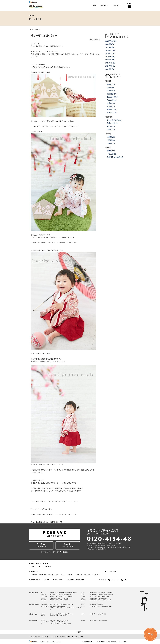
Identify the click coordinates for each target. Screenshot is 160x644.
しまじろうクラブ (78, 637)
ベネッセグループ (35, 637)
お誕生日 (70, 575)
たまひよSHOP (66, 637)
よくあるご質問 (111, 572)
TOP (30, 30)
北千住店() (112, 94)
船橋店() (111, 151)
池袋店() (111, 103)
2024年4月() (110, 63)
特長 (33, 567)
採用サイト (81, 632)
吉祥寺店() (112, 113)
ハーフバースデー (54, 575)
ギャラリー (117, 5)
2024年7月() (110, 53)
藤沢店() (111, 126)
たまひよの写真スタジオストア (77, 580)
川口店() (111, 140)
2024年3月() (110, 66)
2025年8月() (110, 44)
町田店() (111, 106)
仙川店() (110, 88)
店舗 (95, 5)
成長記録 (88, 575)
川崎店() (111, 129)
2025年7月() (110, 47)
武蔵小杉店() (112, 123)
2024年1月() (110, 69)
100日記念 (43, 575)
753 (63, 575)
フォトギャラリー (36, 580)
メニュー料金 (59, 580)
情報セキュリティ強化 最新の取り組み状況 (55, 552)
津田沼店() (112, 154)
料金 (39, 567)
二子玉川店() (112, 97)
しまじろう (79, 575)
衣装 (48, 580)
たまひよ (46, 637)
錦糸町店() (112, 109)
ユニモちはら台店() (115, 157)
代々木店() (112, 100)
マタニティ (96, 575)
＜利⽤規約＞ (113, 547)
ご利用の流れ (47, 567)
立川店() (111, 91)
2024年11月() (111, 50)
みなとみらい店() (114, 120)
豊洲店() (111, 84)
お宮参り (34, 575)
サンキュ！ (55, 637)
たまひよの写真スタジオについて (40, 564)
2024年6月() (110, 57)
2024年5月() (110, 60)
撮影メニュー (105, 5)
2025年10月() (111, 41)
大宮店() (111, 137)
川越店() (111, 143)
